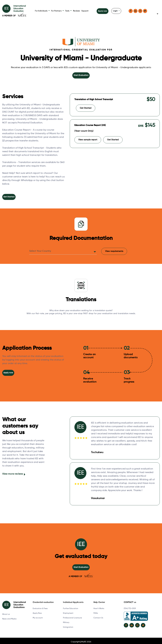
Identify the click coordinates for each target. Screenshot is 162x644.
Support (84, 11)
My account (38, 616)
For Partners (57, 11)
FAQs (96, 611)
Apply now (102, 11)
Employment (68, 611)
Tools (68, 11)
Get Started (9, 196)
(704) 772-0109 (130, 606)
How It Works (99, 606)
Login (115, 11)
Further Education (71, 606)
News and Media (9, 617)
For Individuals (42, 11)
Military (66, 620)
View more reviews (13, 472)
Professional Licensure (72, 616)
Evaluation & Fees (40, 606)
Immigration (68, 625)
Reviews (76, 11)
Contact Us (98, 616)
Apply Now (37, 611)
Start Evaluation (81, 75)
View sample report (88, 138)
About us (6, 612)
